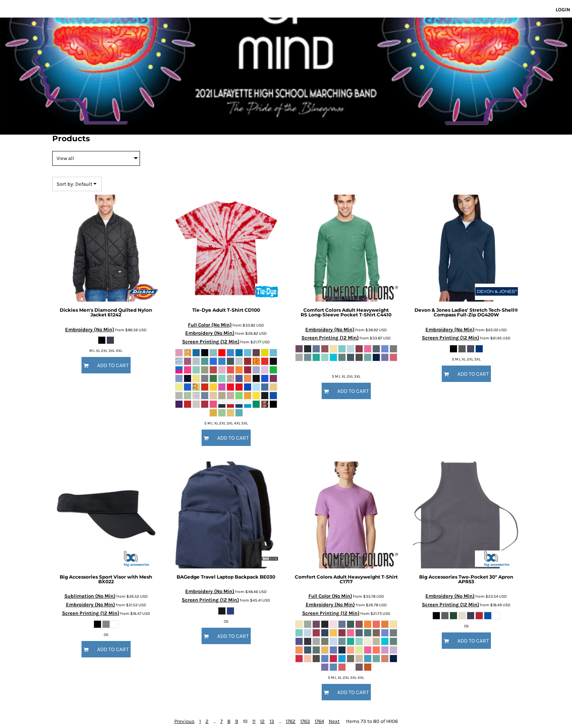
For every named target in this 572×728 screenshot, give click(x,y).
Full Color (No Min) (210, 325)
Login (563, 10)
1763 (305, 721)
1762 (291, 721)
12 (262, 721)
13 (272, 721)
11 (254, 721)
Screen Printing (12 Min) (211, 342)
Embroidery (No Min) (90, 329)
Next (334, 721)
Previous (184, 721)
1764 (319, 721)
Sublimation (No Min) (90, 596)
